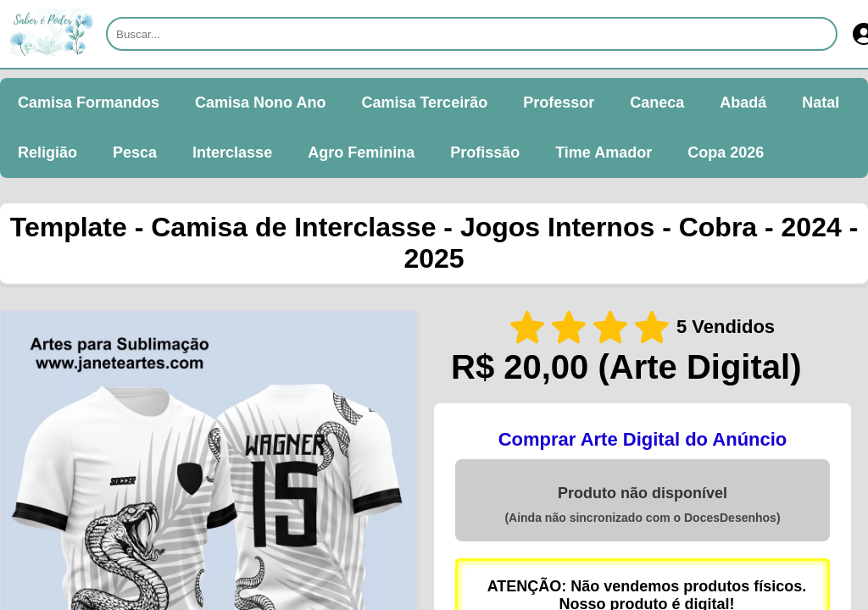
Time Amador (604, 152)
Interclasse (232, 152)
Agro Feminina (361, 152)
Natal (821, 103)
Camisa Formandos (89, 103)
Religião (47, 152)
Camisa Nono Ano (260, 103)
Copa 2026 (726, 152)
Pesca (135, 152)
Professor (559, 103)
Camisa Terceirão (424, 103)
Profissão (485, 152)
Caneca (657, 103)
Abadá (743, 103)
